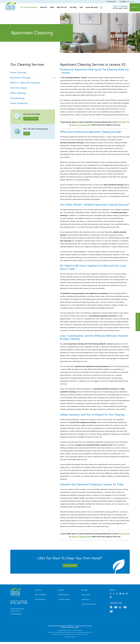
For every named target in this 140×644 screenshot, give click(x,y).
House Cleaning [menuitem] (32, 72)
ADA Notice (85, 599)
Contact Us (135, 7)
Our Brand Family (64, 599)
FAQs (52, 7)
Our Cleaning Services (29, 7)
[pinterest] (117, 594)
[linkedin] (111, 597)
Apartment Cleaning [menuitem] (33, 78)
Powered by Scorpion (70, 637)
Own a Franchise (41, 595)
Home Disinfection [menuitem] (32, 103)
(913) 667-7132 (19, 603)
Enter (27, 133)
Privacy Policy (86, 595)
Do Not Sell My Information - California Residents (70, 630)
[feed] (124, 594)
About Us (44, 7)
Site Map (85, 590)
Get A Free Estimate (31, 119)
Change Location (131, 2)
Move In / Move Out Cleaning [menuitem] (32, 83)
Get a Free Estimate (138, 322)
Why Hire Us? (62, 7)
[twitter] (114, 594)
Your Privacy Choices (88, 604)
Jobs (81, 7)
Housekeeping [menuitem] (32, 98)
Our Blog (73, 7)
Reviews (61, 590)
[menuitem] (29, 7)
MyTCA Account (63, 595)
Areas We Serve (92, 7)
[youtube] (120, 594)
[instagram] (127, 594)
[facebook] (111, 594)
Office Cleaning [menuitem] (32, 93)
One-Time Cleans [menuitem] (32, 88)
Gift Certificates (40, 599)
